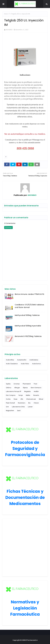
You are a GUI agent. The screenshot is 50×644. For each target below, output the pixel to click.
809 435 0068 (25, 148)
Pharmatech (27, 384)
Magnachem (10, 411)
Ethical (41, 399)
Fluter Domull (10, 403)
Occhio (8, 399)
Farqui (21, 395)
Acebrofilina (10, 360)
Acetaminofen (22, 360)
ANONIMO (9, 30)
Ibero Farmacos (36, 388)
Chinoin (36, 403)
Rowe (16, 399)
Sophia (8, 384)
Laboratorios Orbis (18, 407)
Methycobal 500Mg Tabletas (27, 315)
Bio (29, 403)
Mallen (28, 395)
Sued (19, 411)
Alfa (22, 399)
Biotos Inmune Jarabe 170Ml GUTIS (29, 294)
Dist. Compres (11, 395)
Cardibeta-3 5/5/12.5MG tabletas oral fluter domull (29, 306)
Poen (35, 384)
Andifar (36, 391)
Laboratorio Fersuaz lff (14, 391)
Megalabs (27, 391)
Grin (7, 407)
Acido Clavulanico (12, 364)
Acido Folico (25, 364)
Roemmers (22, 403)
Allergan (17, 388)
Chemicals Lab (31, 399)
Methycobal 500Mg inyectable (28, 326)
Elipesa (25, 388)
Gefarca (9, 388)
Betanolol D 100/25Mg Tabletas (28, 336)
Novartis (36, 395)
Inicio (6, 14)
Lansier (30, 407)
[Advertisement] (25, 548)
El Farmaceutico (32, 640)
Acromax (17, 384)
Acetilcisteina (34, 360)
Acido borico (36, 364)
